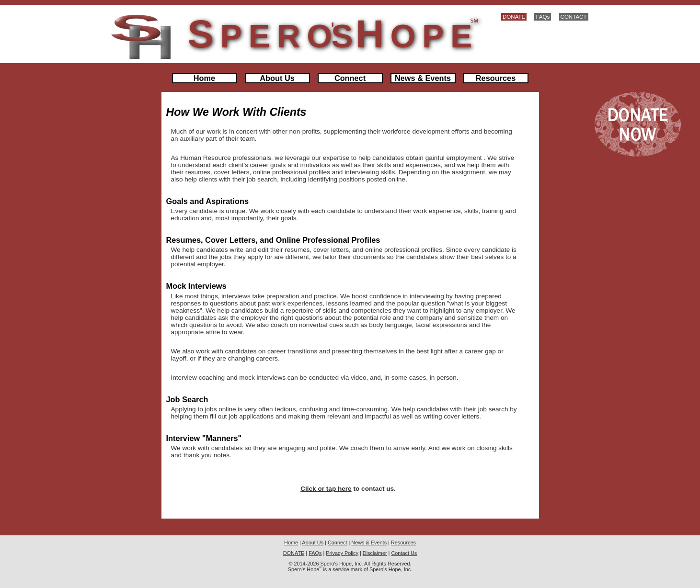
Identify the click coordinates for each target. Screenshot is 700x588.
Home (204, 78)
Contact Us (404, 553)
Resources (496, 78)
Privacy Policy (342, 553)
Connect (350, 78)
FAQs (543, 17)
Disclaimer (375, 553)
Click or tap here (326, 489)
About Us (277, 78)
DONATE (514, 17)
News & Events (423, 78)
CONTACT (574, 17)
